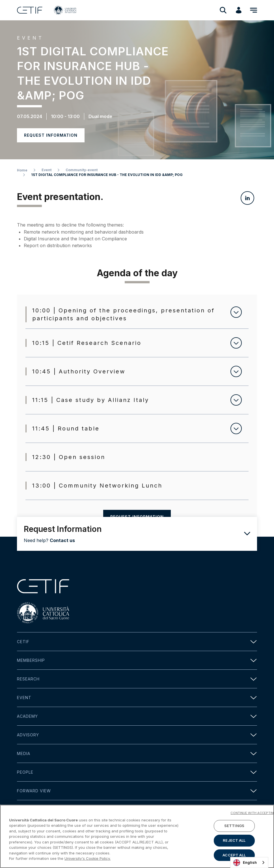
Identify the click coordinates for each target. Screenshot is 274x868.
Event (47, 170)
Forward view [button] (137, 791)
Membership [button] (137, 660)
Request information (51, 135)
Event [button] (137, 698)
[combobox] (249, 862)
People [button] (137, 772)
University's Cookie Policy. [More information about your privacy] (88, 860)
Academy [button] (137, 716)
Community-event (82, 170)
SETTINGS (234, 827)
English (245, 863)
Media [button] (137, 753)
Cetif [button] (137, 642)
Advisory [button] (137, 735)
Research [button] (137, 679)
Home (22, 170)
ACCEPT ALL (234, 856)
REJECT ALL (234, 841)
